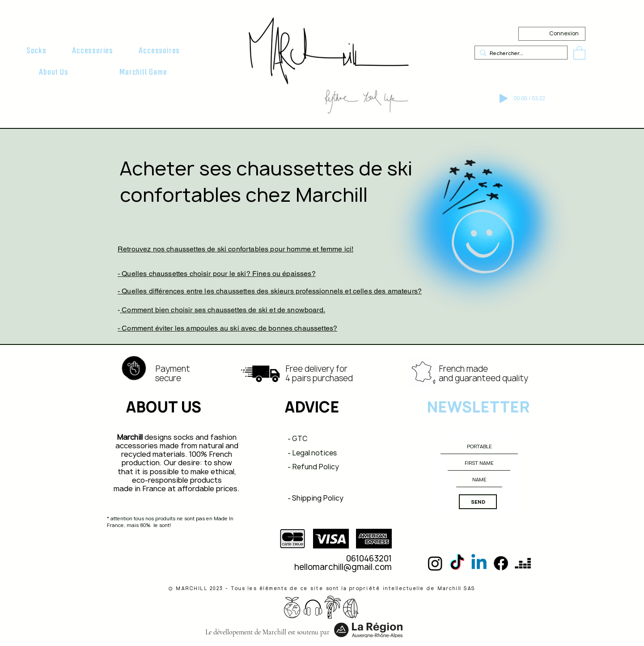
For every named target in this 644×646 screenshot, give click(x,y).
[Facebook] (501, 563)
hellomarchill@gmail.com (343, 567)
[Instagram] (435, 563)
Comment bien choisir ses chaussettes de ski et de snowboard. (222, 310)
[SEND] (478, 502)
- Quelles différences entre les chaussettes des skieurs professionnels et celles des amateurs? (270, 291)
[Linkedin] (479, 563)
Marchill (130, 437)
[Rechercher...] (519, 53)
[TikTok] (457, 563)
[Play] (504, 98)
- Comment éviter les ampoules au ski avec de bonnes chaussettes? (227, 328)
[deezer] (523, 563)
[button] (36, 51)
